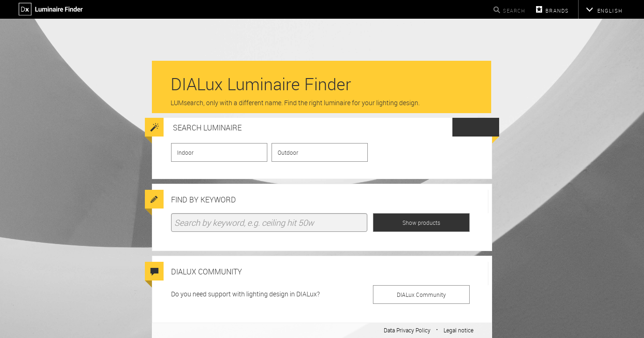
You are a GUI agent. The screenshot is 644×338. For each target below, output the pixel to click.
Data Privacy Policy (407, 330)
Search (514, 11)
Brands (557, 11)
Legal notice (458, 330)
